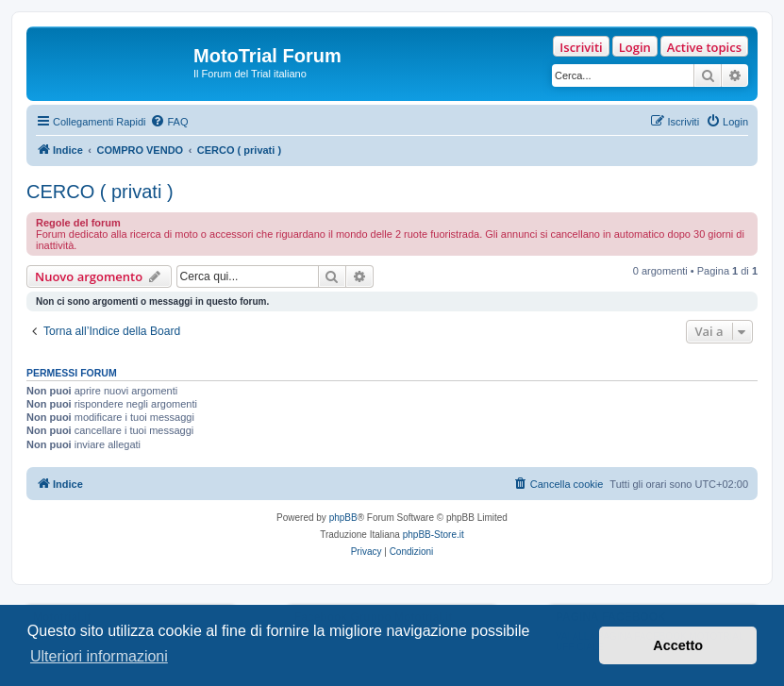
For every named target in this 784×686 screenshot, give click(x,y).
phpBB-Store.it (434, 535)
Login (635, 47)
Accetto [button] (678, 645)
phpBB (343, 518)
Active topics (704, 47)
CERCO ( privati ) (100, 192)
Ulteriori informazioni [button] (99, 656)
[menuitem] (169, 122)
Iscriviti (581, 47)
